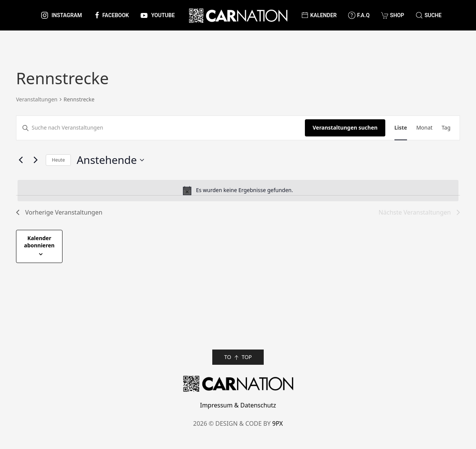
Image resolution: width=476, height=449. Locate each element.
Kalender (319, 15)
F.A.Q (359, 15)
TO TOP (238, 357)
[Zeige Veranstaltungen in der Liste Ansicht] (401, 128)
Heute (58, 160)
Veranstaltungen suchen (345, 127)
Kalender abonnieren (39, 242)
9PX (277, 423)
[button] (428, 15)
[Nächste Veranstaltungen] (35, 160)
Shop (393, 15)
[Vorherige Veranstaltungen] (21, 160)
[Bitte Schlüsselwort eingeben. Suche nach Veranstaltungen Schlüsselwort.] (161, 128)
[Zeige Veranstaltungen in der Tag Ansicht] (446, 128)
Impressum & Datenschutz (238, 405)
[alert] (238, 191)
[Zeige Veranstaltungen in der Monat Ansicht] (424, 128)
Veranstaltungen (37, 99)
